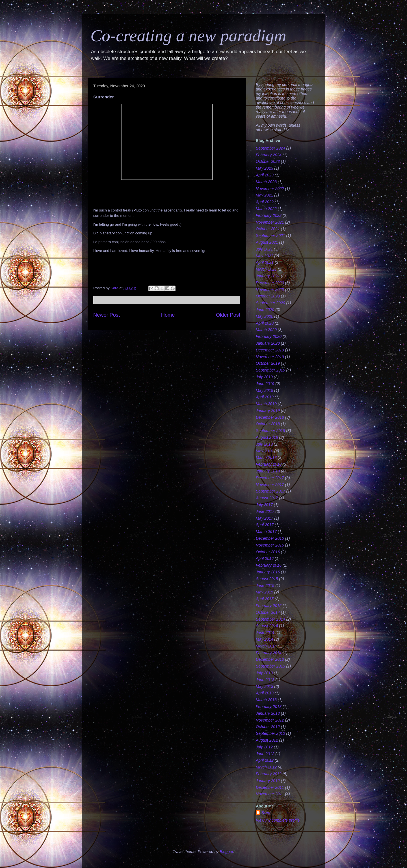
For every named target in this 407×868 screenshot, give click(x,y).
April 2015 (265, 599)
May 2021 (264, 256)
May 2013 (264, 686)
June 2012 (265, 754)
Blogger (226, 852)
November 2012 (270, 720)
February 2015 (269, 606)
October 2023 (268, 161)
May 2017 (264, 518)
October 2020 (268, 296)
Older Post (228, 315)
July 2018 (264, 444)
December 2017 (270, 478)
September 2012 (270, 733)
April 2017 (265, 525)
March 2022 (266, 209)
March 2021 (266, 269)
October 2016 (268, 552)
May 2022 (264, 195)
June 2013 (265, 680)
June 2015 (265, 586)
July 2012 (264, 747)
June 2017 (265, 511)
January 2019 (268, 411)
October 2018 (268, 424)
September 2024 (270, 148)
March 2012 (266, 767)
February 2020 (269, 336)
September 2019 (270, 370)
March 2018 (266, 457)
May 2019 (264, 390)
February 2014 (269, 653)
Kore (266, 813)
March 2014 (266, 646)
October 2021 (268, 229)
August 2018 (267, 437)
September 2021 (270, 236)
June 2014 (265, 632)
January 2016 (268, 572)
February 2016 (269, 565)
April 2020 (265, 323)
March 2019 (266, 404)
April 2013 (265, 693)
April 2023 (265, 175)
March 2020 (266, 330)
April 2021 (265, 262)
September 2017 (270, 491)
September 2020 (270, 303)
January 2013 (268, 713)
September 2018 (270, 431)
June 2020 (265, 310)
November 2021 (270, 222)
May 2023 (264, 168)
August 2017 (267, 498)
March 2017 (266, 532)
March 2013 (266, 700)
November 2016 (270, 545)
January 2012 (268, 781)
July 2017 (264, 505)
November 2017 (270, 485)
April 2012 (265, 760)
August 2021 (267, 242)
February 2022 (269, 215)
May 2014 (264, 639)
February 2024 (269, 155)
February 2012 (269, 774)
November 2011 (270, 794)
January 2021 (268, 276)
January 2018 (268, 471)
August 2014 (267, 626)
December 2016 (270, 538)
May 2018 (264, 451)
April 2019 (265, 397)
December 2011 (270, 787)
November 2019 (270, 357)
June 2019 (265, 384)
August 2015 (267, 579)
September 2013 (270, 666)
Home (168, 315)
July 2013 (264, 673)
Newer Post (107, 315)
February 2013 (269, 707)
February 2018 (269, 464)
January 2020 (268, 343)
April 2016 (265, 558)
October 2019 (268, 363)
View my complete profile (278, 820)
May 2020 (264, 316)
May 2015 (264, 592)
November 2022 (270, 189)
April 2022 (265, 202)
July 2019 (264, 377)
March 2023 (266, 182)
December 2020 (270, 283)
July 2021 (264, 249)
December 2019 (270, 350)
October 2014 (268, 612)
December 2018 (270, 417)
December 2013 (270, 659)
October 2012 (268, 727)
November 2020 (270, 290)
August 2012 (267, 740)
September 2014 (270, 619)
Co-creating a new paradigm (188, 36)
